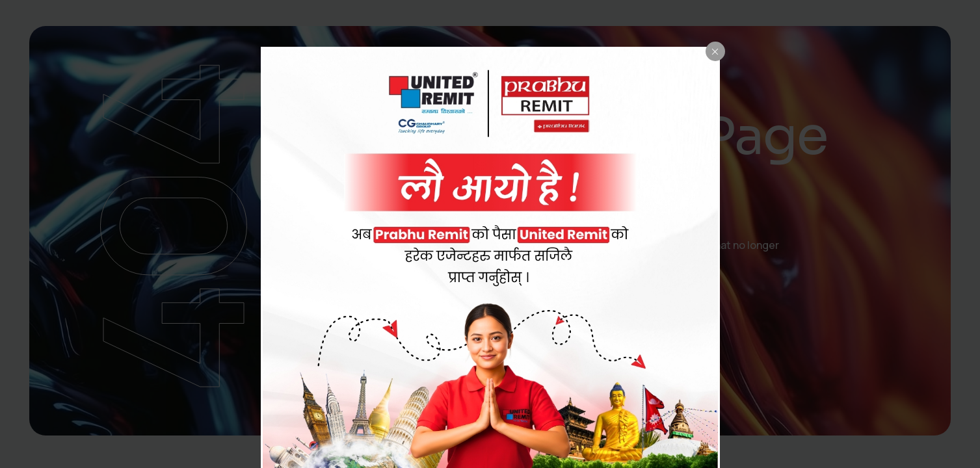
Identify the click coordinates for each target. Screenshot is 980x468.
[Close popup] (715, 51)
